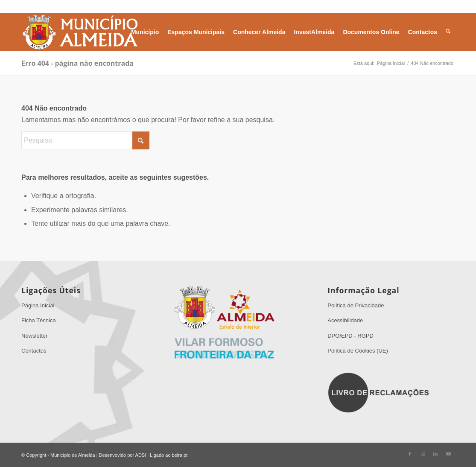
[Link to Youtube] (448, 454)
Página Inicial (38, 305)
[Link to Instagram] (423, 454)
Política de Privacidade (356, 305)
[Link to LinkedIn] (435, 454)
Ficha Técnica (39, 320)
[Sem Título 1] (79, 32)
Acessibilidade (345, 320)
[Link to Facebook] (410, 454)
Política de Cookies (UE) (358, 351)
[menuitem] (145, 32)
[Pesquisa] (448, 32)
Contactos (34, 351)
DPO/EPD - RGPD (350, 336)
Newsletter (34, 336)
